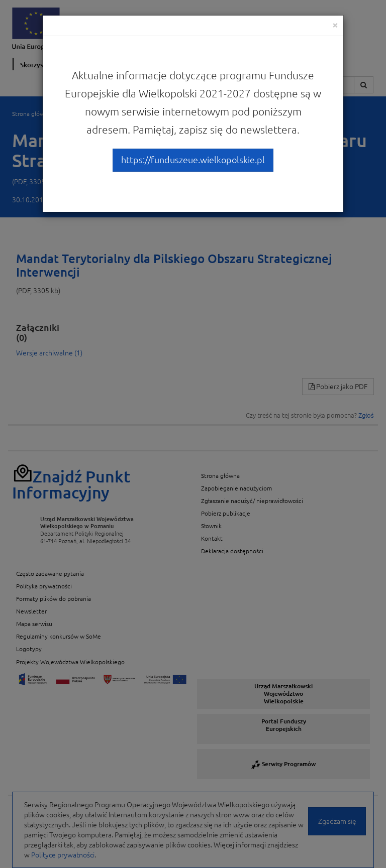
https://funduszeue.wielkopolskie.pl (193, 160)
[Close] (335, 25)
